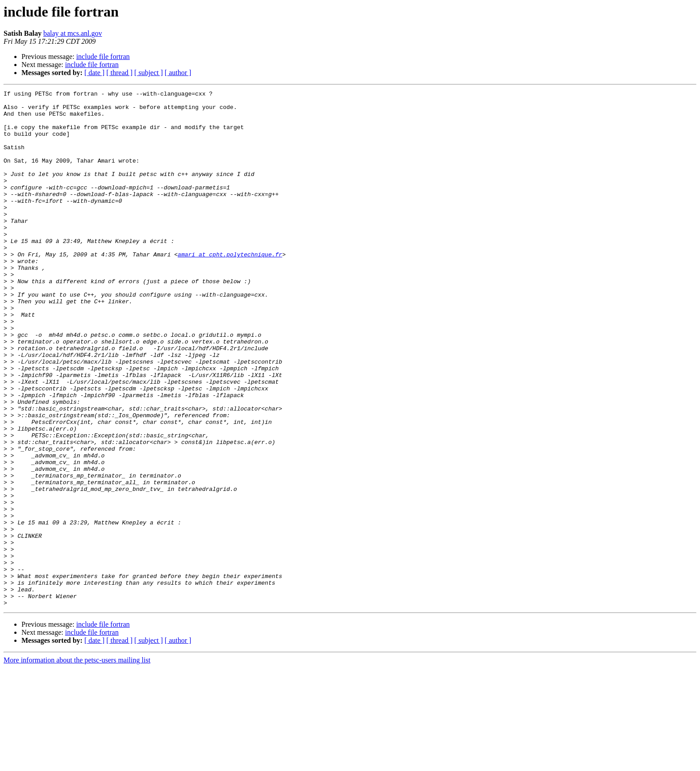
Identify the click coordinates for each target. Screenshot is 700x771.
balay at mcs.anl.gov (73, 33)
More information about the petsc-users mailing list (77, 763)
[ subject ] (149, 73)
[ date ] (94, 73)
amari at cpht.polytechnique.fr (230, 288)
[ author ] (178, 73)
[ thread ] (119, 73)
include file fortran (103, 57)
